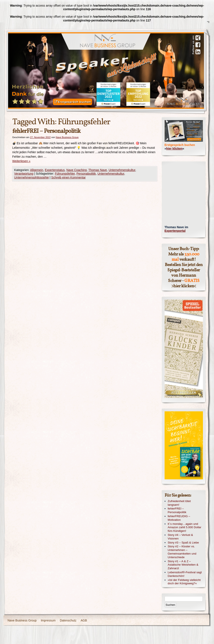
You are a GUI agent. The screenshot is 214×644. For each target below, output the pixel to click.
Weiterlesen (21, 161)
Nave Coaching (77, 170)
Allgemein (37, 170)
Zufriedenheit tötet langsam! (179, 503)
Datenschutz (68, 620)
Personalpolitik (86, 174)
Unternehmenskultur (122, 170)
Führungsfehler (65, 174)
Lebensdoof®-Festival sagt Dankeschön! (185, 574)
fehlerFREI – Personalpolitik (46, 131)
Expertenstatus (55, 170)
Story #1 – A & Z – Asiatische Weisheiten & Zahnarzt (183, 565)
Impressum (48, 620)
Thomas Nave (98, 170)
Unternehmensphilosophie (32, 177)
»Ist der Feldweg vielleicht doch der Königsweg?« (184, 582)
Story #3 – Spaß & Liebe (183, 543)
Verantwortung (24, 174)
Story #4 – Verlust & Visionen (180, 537)
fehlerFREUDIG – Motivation (179, 518)
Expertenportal (175, 231)
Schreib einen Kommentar (69, 177)
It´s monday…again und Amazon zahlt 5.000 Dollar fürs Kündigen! (185, 527)
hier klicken (174, 149)
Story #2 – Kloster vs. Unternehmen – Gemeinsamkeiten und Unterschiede (182, 552)
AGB (84, 620)
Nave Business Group (67, 137)
